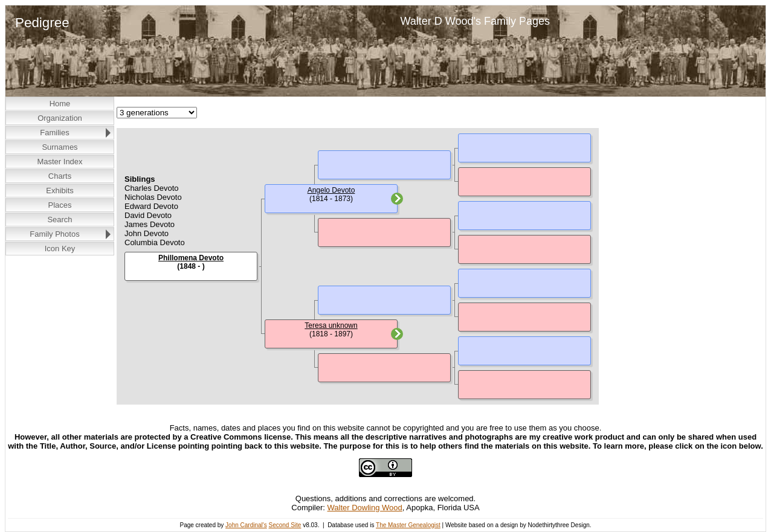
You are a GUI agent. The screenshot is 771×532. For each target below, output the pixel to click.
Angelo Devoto (331, 190)
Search (60, 220)
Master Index (60, 162)
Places (60, 205)
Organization (60, 118)
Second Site (285, 525)
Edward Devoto (151, 206)
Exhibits (60, 191)
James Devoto (150, 224)
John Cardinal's (246, 525)
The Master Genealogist (408, 525)
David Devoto (148, 215)
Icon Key (60, 248)
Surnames (60, 147)
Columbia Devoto (155, 242)
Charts (60, 176)
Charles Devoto (152, 188)
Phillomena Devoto (191, 258)
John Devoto (147, 233)
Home (60, 104)
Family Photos (54, 234)
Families (54, 133)
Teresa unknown (331, 325)
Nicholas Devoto (153, 197)
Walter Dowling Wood (365, 508)
